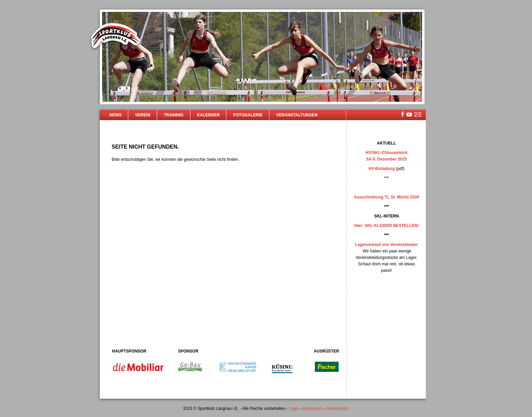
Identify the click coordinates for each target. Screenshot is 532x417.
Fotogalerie (248, 115)
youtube (409, 115)
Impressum (313, 409)
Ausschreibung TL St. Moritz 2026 (386, 197)
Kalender (208, 115)
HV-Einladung (382, 169)
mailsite (418, 115)
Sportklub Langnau (116, 37)
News (115, 115)
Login (294, 409)
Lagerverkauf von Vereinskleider (387, 245)
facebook (403, 114)
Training (174, 115)
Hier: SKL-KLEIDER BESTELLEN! (386, 226)
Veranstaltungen (297, 115)
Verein (143, 115)
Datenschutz (338, 409)
